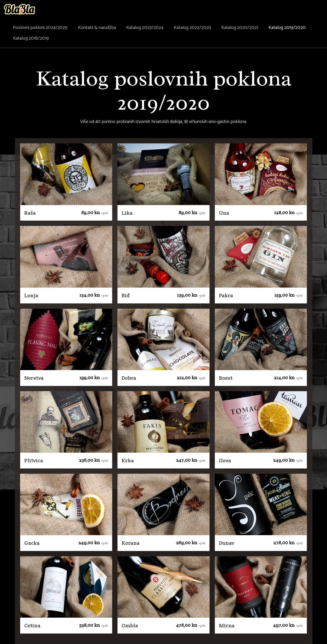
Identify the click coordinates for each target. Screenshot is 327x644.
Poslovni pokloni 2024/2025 (40, 28)
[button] (66, 174)
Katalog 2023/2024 (145, 28)
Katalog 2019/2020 (287, 28)
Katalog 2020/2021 (240, 28)
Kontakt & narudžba (97, 28)
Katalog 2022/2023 (192, 28)
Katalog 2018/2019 (31, 38)
